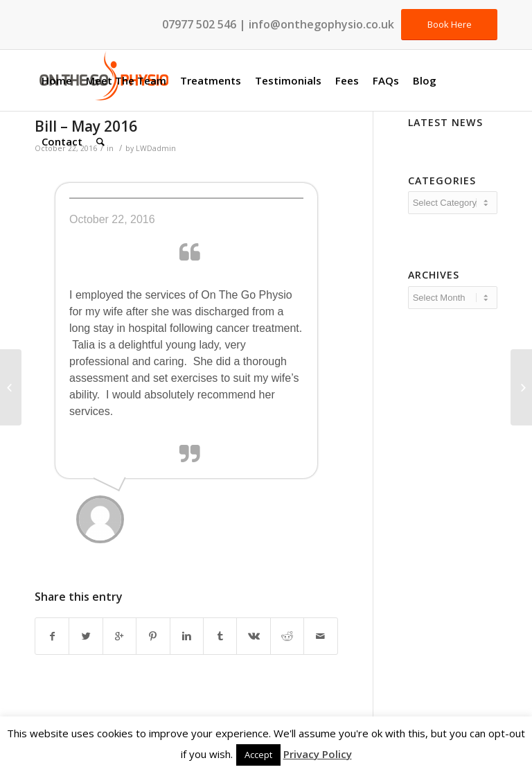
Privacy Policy (318, 754)
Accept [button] (258, 755)
